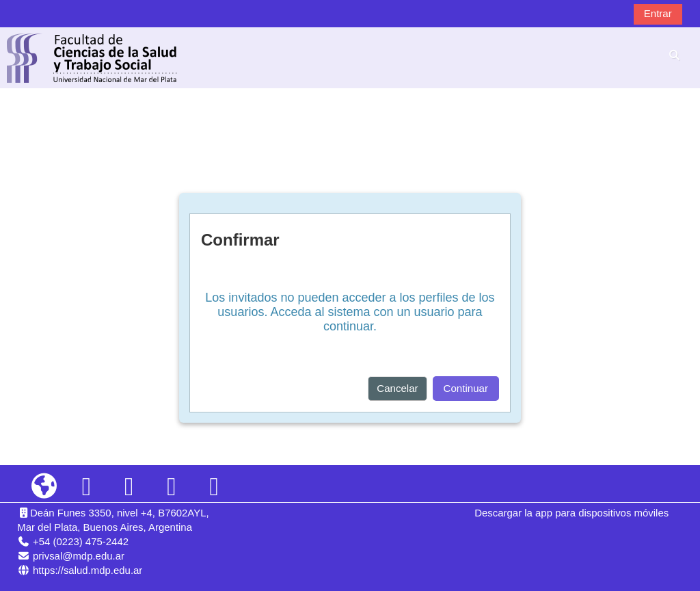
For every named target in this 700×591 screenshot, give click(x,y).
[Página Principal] (92, 57)
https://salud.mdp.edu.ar (87, 570)
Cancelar (397, 388)
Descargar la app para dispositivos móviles (571, 513)
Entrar (658, 13)
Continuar (466, 388)
